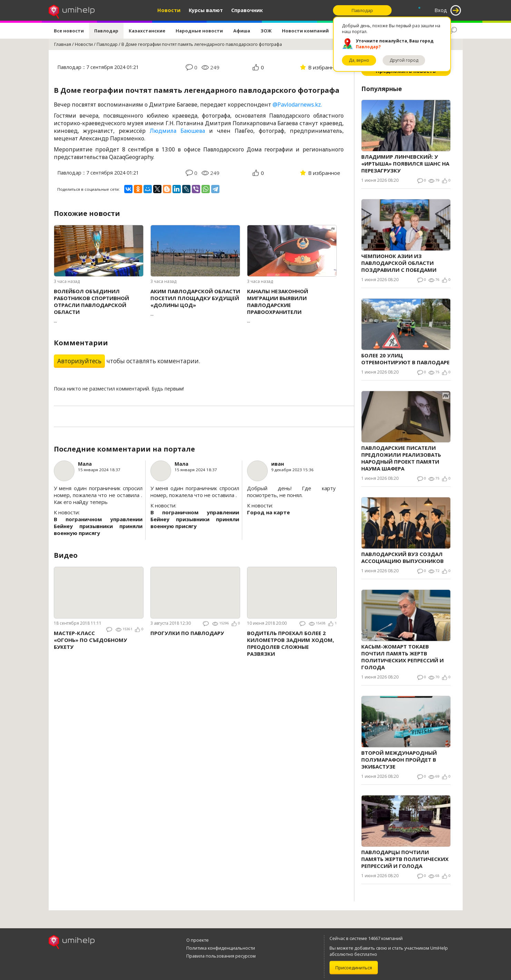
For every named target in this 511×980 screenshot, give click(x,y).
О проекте (198, 940)
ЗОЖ (266, 31)
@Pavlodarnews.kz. (297, 105)
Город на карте (268, 512)
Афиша (242, 31)
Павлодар (106, 31)
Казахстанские (147, 31)
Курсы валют (206, 10)
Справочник (247, 10)
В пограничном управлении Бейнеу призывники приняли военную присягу (98, 526)
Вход (441, 10)
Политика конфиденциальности (221, 948)
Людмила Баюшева (177, 131)
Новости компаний (305, 31)
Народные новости (199, 31)
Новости (169, 10)
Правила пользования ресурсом (221, 956)
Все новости (69, 31)
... (99, 306)
